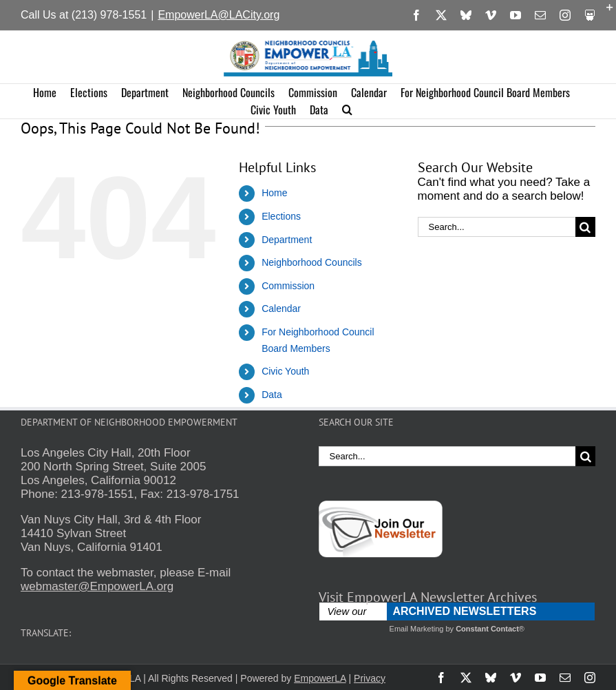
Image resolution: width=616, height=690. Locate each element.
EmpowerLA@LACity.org (219, 15)
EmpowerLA (320, 678)
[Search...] (497, 227)
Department (287, 240)
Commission (288, 286)
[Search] (585, 227)
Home (274, 193)
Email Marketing (417, 629)
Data (272, 395)
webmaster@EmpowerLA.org (97, 586)
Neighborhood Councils (312, 262)
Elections (281, 216)
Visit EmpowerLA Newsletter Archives (428, 597)
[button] (347, 110)
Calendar (281, 309)
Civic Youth (285, 371)
